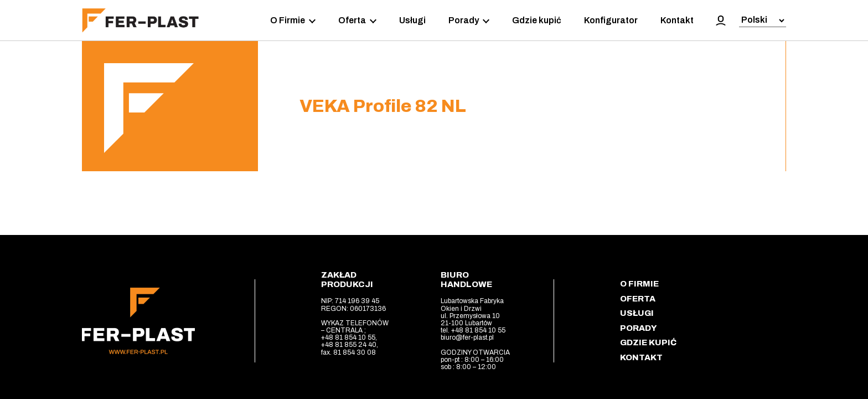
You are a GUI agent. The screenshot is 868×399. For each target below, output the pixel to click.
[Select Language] (763, 21)
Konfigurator (611, 20)
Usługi (412, 20)
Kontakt (677, 20)
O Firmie (293, 21)
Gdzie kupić (537, 20)
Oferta (357, 21)
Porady (469, 21)
